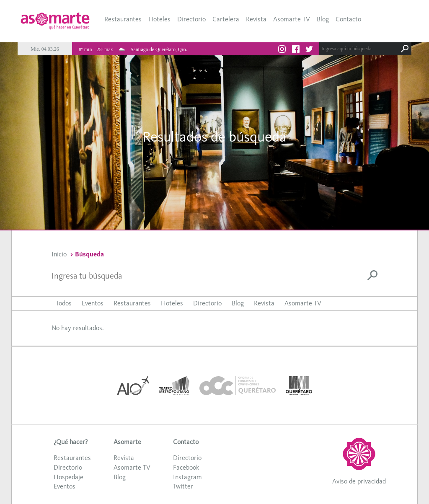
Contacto (348, 19)
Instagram (187, 477)
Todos (64, 303)
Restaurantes (123, 19)
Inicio (59, 254)
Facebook (186, 467)
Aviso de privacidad (359, 481)
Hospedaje (68, 477)
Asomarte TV (292, 19)
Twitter (183, 486)
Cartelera (226, 19)
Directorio (191, 19)
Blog (323, 19)
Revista (256, 19)
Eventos (93, 303)
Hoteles (159, 19)
